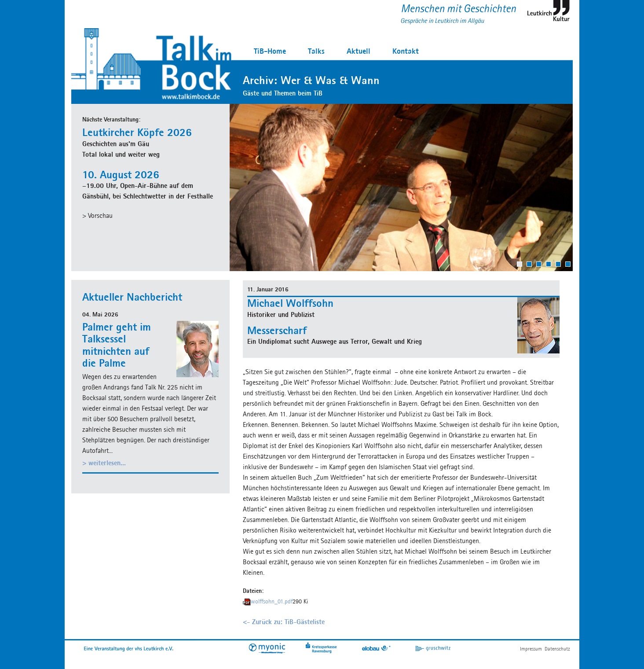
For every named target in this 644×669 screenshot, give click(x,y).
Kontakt (406, 51)
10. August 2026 (121, 174)
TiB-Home (270, 51)
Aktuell (359, 51)
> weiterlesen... (104, 463)
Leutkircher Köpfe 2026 (137, 132)
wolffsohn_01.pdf (272, 601)
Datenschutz (557, 649)
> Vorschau (97, 215)
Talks (316, 51)
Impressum (531, 649)
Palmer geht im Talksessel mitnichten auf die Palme (117, 345)
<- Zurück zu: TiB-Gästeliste (284, 622)
